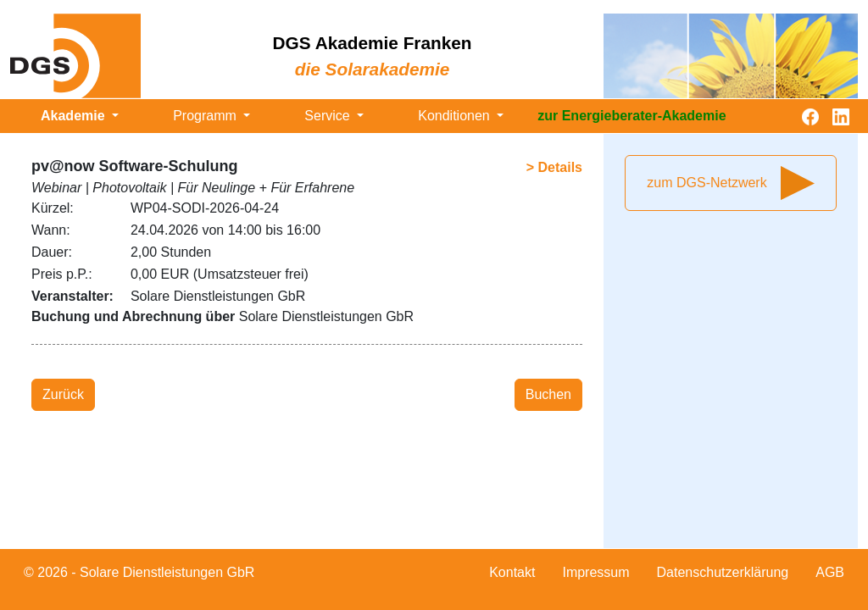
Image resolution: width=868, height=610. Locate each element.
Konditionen (456, 116)
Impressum (595, 572)
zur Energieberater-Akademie (632, 116)
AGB (830, 572)
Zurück (63, 394)
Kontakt (512, 572)
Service (329, 116)
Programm (206, 116)
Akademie (75, 116)
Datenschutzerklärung (723, 572)
